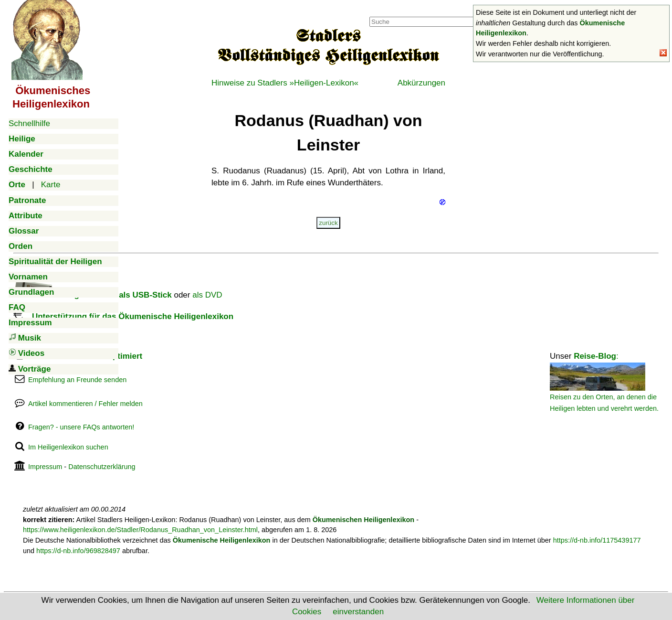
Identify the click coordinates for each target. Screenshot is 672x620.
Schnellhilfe (29, 123)
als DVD (207, 295)
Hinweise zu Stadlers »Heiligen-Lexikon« (285, 83)
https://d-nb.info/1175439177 (597, 540)
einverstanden (358, 612)
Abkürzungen (421, 83)
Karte (51, 185)
